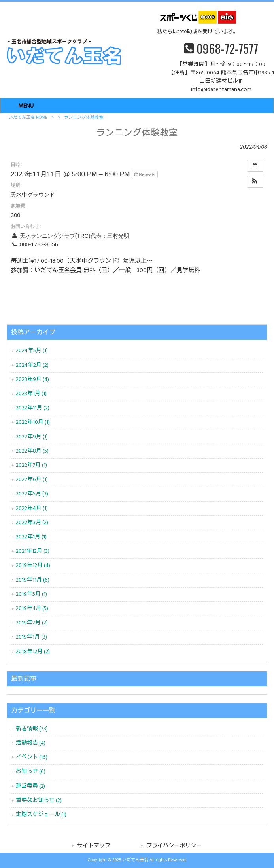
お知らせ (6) (31, 772)
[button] (255, 182)
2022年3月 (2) (32, 523)
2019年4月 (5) (32, 609)
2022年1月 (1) (31, 537)
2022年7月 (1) (31, 465)
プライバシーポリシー (174, 846)
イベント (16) (32, 757)
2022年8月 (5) (32, 451)
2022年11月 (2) (33, 408)
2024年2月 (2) (32, 365)
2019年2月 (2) (32, 623)
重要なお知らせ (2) (39, 801)
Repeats (145, 174)
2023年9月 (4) (32, 380)
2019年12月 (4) (33, 566)
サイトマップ (94, 846)
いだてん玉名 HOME (28, 118)
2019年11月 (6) (33, 580)
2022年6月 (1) (32, 480)
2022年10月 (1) (33, 422)
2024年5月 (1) (32, 351)
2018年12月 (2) (33, 652)
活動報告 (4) (31, 743)
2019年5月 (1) (31, 594)
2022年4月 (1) (32, 509)
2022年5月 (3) (32, 494)
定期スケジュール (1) (41, 815)
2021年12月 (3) (33, 551)
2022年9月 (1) (32, 437)
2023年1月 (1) (31, 394)
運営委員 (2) (30, 786)
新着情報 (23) (32, 729)
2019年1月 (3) (31, 637)
